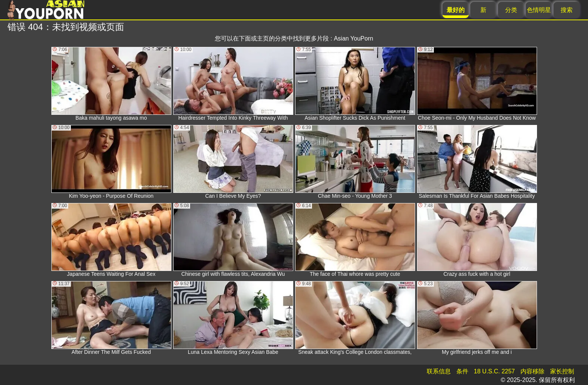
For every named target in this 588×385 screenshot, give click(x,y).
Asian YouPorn (353, 38)
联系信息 (439, 371)
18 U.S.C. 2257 (494, 371)
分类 (511, 10)
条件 (462, 371)
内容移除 (532, 371)
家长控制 (562, 371)
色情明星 (539, 10)
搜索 (567, 10)
